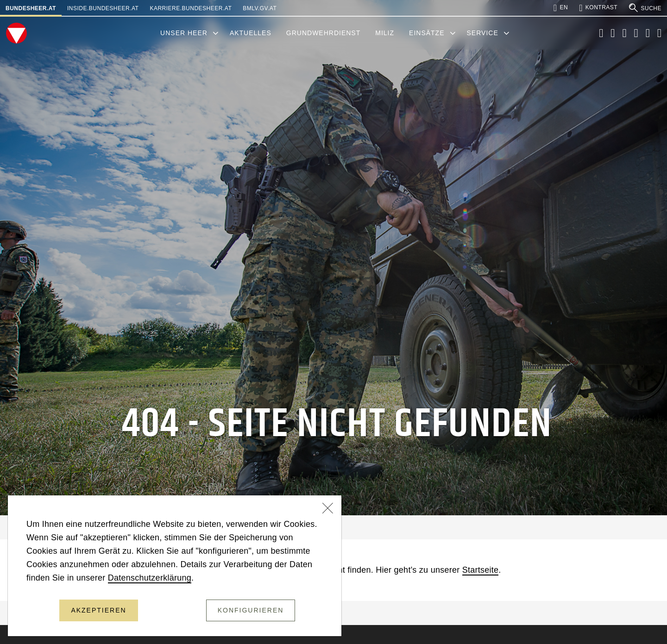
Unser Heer (184, 33)
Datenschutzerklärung (150, 578)
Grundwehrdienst (323, 33)
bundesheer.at (31, 8)
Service (483, 33)
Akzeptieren (98, 610)
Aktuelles (251, 33)
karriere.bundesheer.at (191, 8)
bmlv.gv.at (260, 8)
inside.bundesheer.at (103, 8)
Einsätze (427, 33)
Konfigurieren (251, 610)
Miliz (385, 33)
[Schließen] (328, 509)
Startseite (481, 570)
